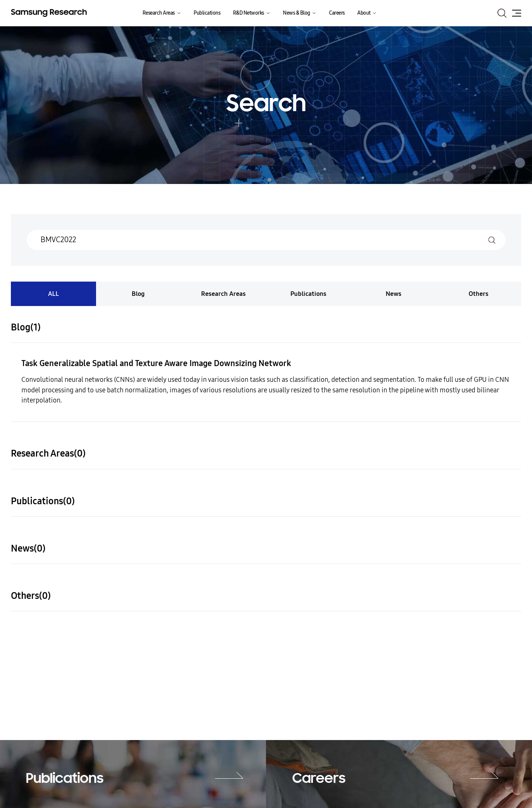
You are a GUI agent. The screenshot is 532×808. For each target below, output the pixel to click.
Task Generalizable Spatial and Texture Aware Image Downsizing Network (156, 363)
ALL (53, 294)
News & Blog (297, 13)
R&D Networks (249, 13)
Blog (138, 294)
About (364, 13)
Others (479, 294)
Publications (207, 13)
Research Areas (159, 13)
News (394, 294)
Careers (337, 13)
